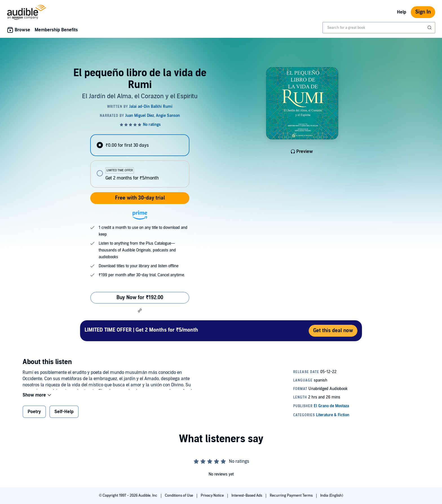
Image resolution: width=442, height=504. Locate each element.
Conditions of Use (179, 496)
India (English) (332, 496)
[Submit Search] (430, 28)
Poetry (34, 415)
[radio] (140, 145)
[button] (140, 310)
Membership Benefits (56, 30)
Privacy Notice (213, 496)
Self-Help (64, 415)
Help (402, 12)
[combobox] (379, 28)
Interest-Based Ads (247, 496)
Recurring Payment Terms (292, 496)
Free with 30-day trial (140, 198)
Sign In (423, 12)
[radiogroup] (140, 161)
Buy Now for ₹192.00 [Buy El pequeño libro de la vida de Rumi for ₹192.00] (140, 298)
